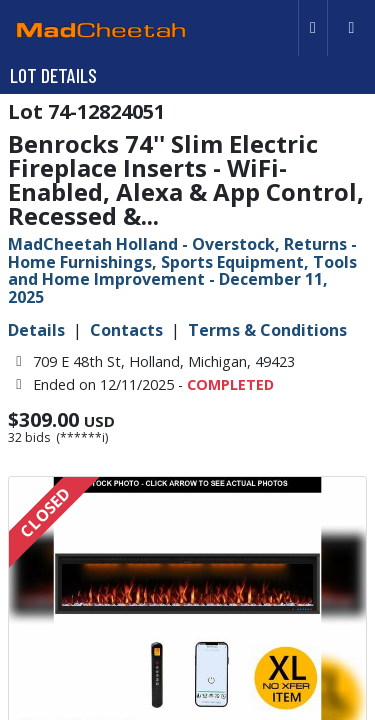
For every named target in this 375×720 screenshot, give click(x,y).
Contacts (126, 330)
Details (36, 330)
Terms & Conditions (267, 330)
